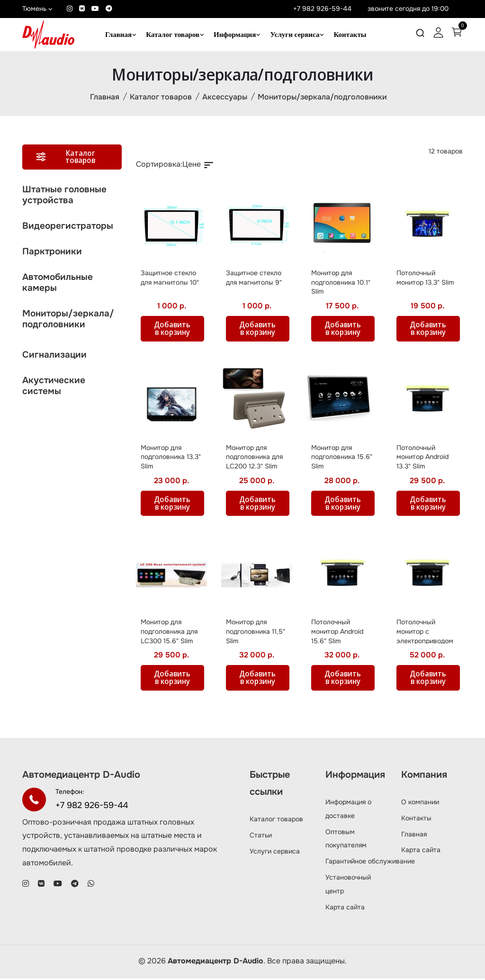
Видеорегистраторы (68, 227)
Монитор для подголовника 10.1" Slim (341, 283)
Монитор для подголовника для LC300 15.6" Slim (169, 633)
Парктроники (52, 253)
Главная (118, 35)
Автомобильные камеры (58, 284)
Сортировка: (159, 166)
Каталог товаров (173, 35)
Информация (235, 35)
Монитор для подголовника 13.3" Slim (171, 458)
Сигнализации (54, 356)
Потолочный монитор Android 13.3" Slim (422, 458)
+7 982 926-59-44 (322, 9)
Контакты (350, 35)
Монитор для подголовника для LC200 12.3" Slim (254, 458)
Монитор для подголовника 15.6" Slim (342, 458)
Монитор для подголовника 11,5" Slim (256, 633)
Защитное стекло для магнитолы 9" (254, 279)
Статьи (261, 836)
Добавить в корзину (174, 330)
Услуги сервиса (295, 35)
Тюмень (37, 9)
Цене (198, 166)
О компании (420, 804)
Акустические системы (54, 387)
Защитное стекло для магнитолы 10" (170, 279)
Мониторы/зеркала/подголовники (322, 98)
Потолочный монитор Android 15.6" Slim (337, 633)
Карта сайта (345, 908)
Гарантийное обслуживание (370, 863)
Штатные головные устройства (64, 196)
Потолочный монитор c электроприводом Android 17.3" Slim (425, 638)
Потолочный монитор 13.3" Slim (425, 279)
